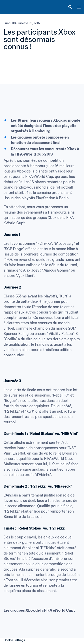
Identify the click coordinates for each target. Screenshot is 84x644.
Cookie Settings (14, 640)
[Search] (70, 7)
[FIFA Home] (12, 7)
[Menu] (79, 7)
